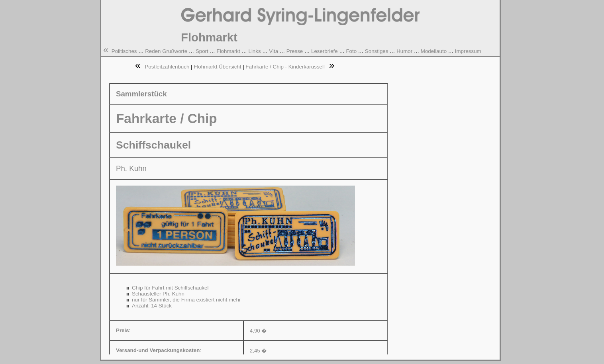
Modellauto (434, 51)
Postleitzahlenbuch (167, 67)
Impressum (468, 51)
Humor (404, 51)
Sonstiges (377, 51)
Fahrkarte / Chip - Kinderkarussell (285, 67)
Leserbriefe (325, 51)
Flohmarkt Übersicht (217, 67)
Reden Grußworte (166, 51)
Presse (295, 51)
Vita (274, 51)
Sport (202, 51)
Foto (351, 51)
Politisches (124, 51)
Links (254, 51)
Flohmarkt (228, 51)
